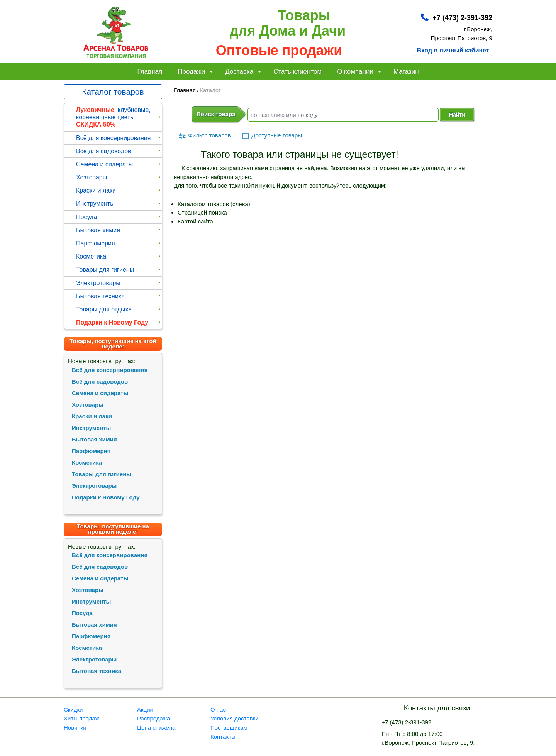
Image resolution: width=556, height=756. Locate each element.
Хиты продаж (81, 718)
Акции (145, 709)
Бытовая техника (119, 296)
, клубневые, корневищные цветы (119, 117)
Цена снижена (156, 728)
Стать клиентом (297, 72)
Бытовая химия (119, 230)
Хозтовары (119, 177)
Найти (457, 115)
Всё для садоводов (119, 151)
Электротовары (119, 283)
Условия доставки (234, 718)
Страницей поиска (202, 212)
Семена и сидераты (119, 164)
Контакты (223, 737)
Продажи (195, 72)
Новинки (75, 728)
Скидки (73, 709)
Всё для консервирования (119, 138)
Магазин (406, 72)
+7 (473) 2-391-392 (462, 18)
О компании (359, 72)
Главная (150, 72)
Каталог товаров (113, 92)
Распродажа (153, 718)
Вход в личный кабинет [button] (453, 50)
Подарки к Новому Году (119, 322)
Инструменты (119, 204)
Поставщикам (229, 728)
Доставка (243, 72)
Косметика (119, 256)
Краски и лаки (119, 190)
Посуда (119, 217)
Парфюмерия (119, 243)
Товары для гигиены (119, 270)
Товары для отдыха (119, 309)
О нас (218, 709)
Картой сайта (195, 221)
